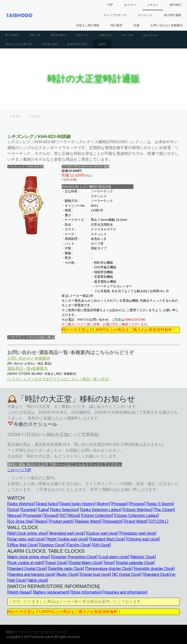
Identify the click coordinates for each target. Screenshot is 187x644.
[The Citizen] (164, 510)
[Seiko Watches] (21, 504)
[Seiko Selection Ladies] (101, 510)
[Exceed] (51, 516)
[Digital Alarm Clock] (86, 563)
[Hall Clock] (17, 580)
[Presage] (119, 504)
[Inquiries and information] (125, 592)
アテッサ (35, 35)
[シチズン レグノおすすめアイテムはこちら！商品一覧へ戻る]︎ (58, 379)
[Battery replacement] (51, 592)
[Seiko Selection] (65, 510)
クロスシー (106, 35)
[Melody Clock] (143, 557)
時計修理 (116, 25)
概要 (9, 632)
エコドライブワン (78, 44)
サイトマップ (58, 632)
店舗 (136, 25)
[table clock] (38, 580)
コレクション (150, 35)
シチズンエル (49, 44)
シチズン (153, 5)
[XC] (63, 516)
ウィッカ (127, 35)
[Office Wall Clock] (23, 545)
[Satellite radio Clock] (66, 569)
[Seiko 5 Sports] (160, 504)
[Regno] (41, 521)
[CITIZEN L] (159, 521)
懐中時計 (176, 5)
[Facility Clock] (79, 545)
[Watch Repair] (19, 592)
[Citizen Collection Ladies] (136, 516)
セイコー (130, 5)
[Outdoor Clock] (52, 545)
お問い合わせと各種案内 (167, 25)
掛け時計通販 (173, 15)
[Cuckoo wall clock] (102, 533)
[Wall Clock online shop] (28, 533)
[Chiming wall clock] (143, 539)
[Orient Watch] (136, 521)
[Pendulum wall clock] (138, 533)
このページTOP (19, 470)
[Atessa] (14, 516)
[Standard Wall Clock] (107, 539)
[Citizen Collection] (97, 516)
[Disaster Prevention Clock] (74, 557)
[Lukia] (43, 510)
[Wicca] (74, 516)
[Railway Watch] (88, 521)
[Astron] (103, 504)
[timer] (109, 563)
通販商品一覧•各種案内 (28, 369)
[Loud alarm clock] (114, 557)
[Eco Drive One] (20, 521)
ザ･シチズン (12, 35)
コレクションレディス (18, 44)
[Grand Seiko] (47, 504)
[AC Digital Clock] (127, 574)
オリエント (145, 15)
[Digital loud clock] (95, 574)
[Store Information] (86, 592)
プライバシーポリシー (30, 632)
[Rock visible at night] (25, 563)
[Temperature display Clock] (109, 569)
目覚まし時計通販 (88, 25)
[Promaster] (33, 516)
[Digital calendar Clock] (135, 563)
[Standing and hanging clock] (31, 574)
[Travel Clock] (56, 563)
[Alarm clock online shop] (28, 557)
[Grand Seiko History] (78, 504)
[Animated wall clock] (67, 533)
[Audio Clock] (68, 574)
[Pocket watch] (61, 521)
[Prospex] (137, 504)
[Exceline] (29, 510)
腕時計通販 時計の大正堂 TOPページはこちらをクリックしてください (65, 465)
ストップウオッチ (115, 15)
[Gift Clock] (102, 545)
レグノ (102, 44)
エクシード (82, 35)
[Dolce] (13, 510)
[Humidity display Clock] (154, 569)
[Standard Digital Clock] (27, 569)
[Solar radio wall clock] (26, 539)
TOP (110, 5)
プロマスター (58, 35)
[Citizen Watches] (138, 510)
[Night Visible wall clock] (67, 539)
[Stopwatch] (113, 521)
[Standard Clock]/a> (159, 574)
